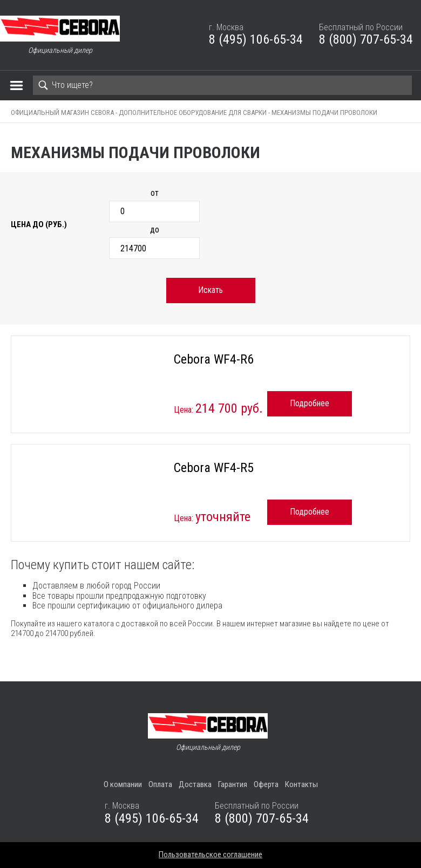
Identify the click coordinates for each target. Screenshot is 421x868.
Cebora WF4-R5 (214, 468)
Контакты (301, 784)
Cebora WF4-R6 (214, 359)
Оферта (266, 784)
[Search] (222, 85)
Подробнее (310, 403)
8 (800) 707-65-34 (366, 39)
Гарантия (233, 784)
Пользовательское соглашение (210, 855)
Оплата (160, 784)
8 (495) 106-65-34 (256, 39)
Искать (210, 290)
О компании (123, 784)
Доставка (195, 784)
